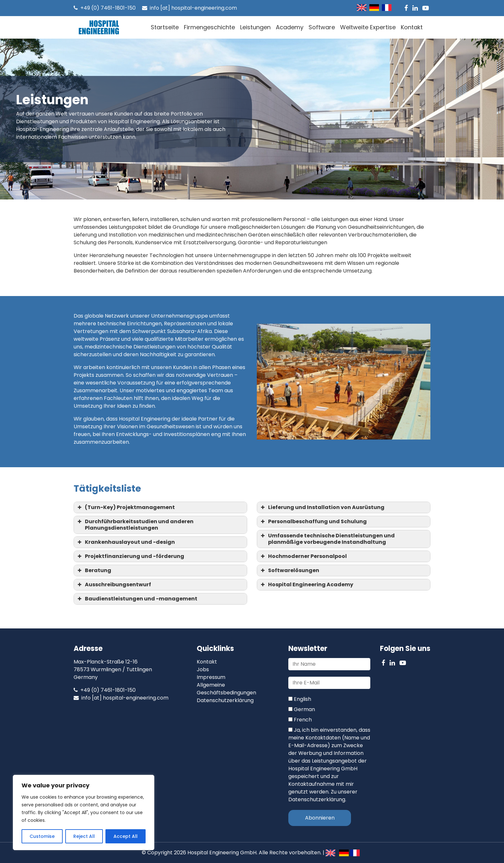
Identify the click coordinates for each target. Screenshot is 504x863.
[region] (84, 812)
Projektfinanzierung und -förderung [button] (130, 556)
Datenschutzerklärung (225, 700)
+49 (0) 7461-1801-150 (105, 8)
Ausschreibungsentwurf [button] (114, 585)
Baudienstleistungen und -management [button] (137, 599)
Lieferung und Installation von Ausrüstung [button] (322, 507)
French (300, 720)
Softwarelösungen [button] (289, 570)
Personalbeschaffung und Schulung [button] (313, 521)
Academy (290, 27)
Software (322, 27)
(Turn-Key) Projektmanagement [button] (126, 507)
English (300, 699)
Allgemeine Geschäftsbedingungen (226, 689)
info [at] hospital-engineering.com (189, 8)
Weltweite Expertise (368, 27)
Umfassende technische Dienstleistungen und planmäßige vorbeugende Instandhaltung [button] (327, 539)
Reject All (84, 836)
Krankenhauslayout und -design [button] (126, 542)
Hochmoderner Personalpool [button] (303, 556)
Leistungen (255, 27)
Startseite (165, 27)
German (302, 709)
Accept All (126, 836)
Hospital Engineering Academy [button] (306, 585)
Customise (42, 836)
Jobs (203, 669)
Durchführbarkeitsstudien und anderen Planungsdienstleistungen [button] (135, 525)
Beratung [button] (94, 570)
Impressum (211, 677)
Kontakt (412, 27)
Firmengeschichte (209, 27)
